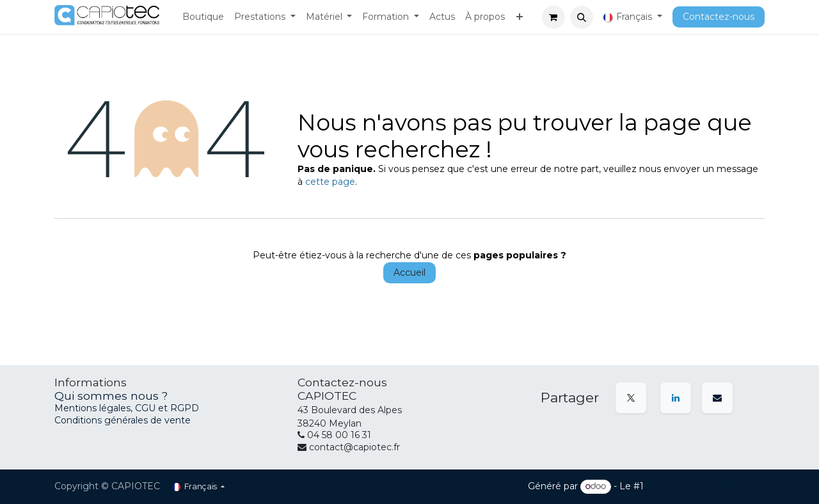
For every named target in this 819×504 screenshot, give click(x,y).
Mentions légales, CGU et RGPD (128, 408)
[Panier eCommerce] (553, 17)
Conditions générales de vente (123, 420)
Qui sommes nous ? (111, 396)
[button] (582, 17)
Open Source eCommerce (705, 486)
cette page (330, 182)
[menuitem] (203, 17)
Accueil (409, 272)
